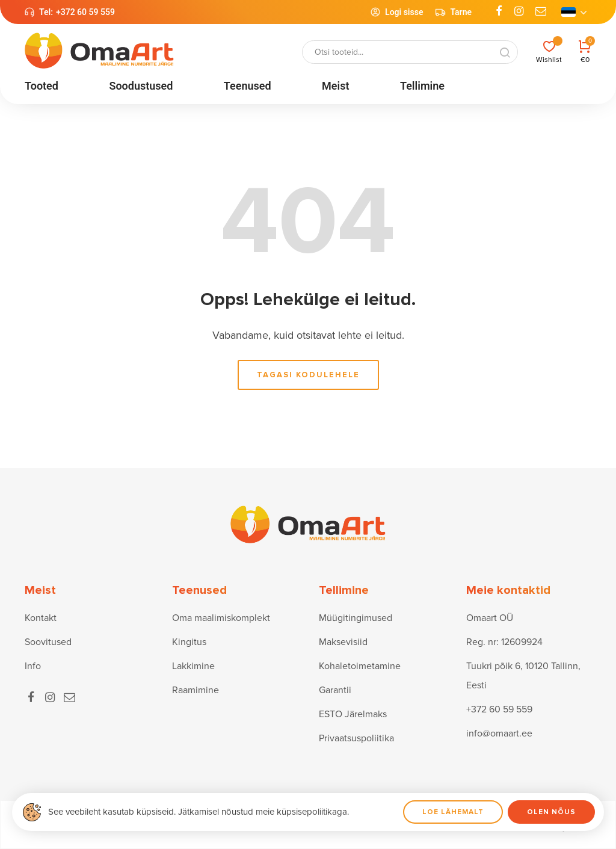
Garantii (335, 690)
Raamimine (196, 690)
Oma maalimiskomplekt (221, 618)
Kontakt (41, 618)
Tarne (453, 12)
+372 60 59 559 (85, 12)
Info (33, 666)
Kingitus (189, 642)
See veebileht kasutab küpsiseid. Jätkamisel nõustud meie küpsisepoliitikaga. (199, 812)
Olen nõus (551, 812)
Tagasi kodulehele (308, 375)
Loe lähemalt (453, 812)
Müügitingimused (356, 618)
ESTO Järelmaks (353, 714)
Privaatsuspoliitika (356, 738)
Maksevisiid (343, 642)
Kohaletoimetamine (360, 666)
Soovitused (48, 642)
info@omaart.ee (499, 733)
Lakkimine (193, 666)
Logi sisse (396, 12)
